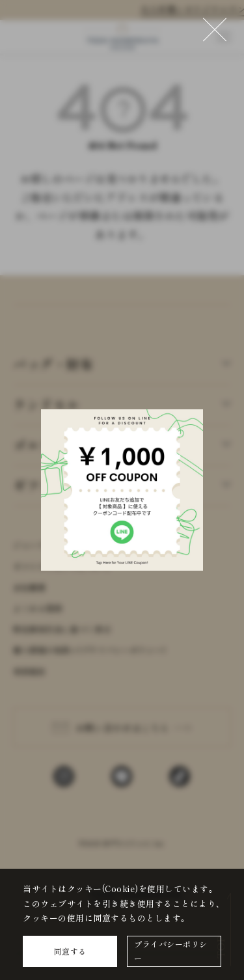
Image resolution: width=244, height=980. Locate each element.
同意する (70, 951)
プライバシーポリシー (171, 951)
